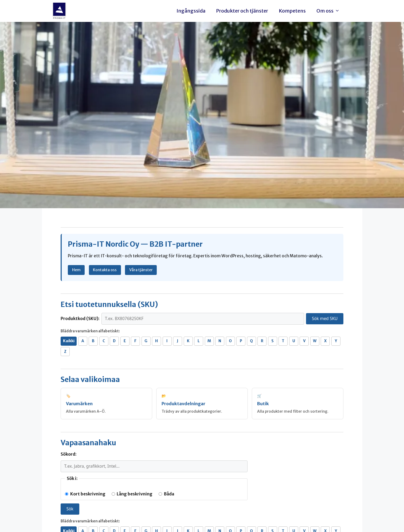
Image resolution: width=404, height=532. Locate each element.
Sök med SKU (325, 318)
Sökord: (68, 454)
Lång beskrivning (132, 494)
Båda (166, 494)
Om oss (329, 11)
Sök (70, 509)
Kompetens (292, 11)
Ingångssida (191, 11)
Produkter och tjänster (242, 11)
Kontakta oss (105, 270)
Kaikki (69, 341)
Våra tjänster (141, 270)
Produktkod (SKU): (80, 319)
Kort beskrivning (85, 494)
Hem (76, 270)
